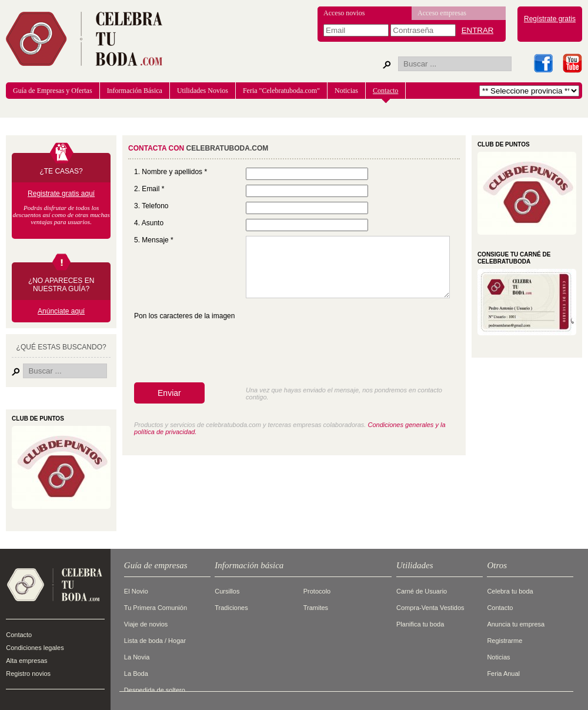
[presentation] (223, 355)
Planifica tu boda (420, 624)
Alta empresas (26, 661)
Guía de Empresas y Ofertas (53, 91)
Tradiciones (231, 608)
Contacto (385, 91)
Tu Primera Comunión (156, 608)
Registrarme (505, 641)
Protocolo (317, 591)
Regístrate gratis (550, 19)
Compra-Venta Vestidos (430, 608)
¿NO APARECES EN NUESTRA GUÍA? (61, 285)
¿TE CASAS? (61, 171)
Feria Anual (503, 674)
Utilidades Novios (203, 91)
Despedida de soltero (155, 690)
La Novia (137, 657)
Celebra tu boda (510, 591)
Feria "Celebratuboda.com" (281, 91)
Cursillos (227, 591)
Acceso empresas (442, 13)
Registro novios (28, 674)
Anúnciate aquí (61, 311)
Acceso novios (344, 13)
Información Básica (135, 91)
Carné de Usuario (422, 591)
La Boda (136, 674)
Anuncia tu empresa (516, 624)
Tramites (316, 608)
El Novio (136, 591)
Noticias (346, 91)
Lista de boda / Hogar (155, 641)
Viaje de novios (146, 624)
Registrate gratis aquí (61, 194)
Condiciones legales (35, 648)
